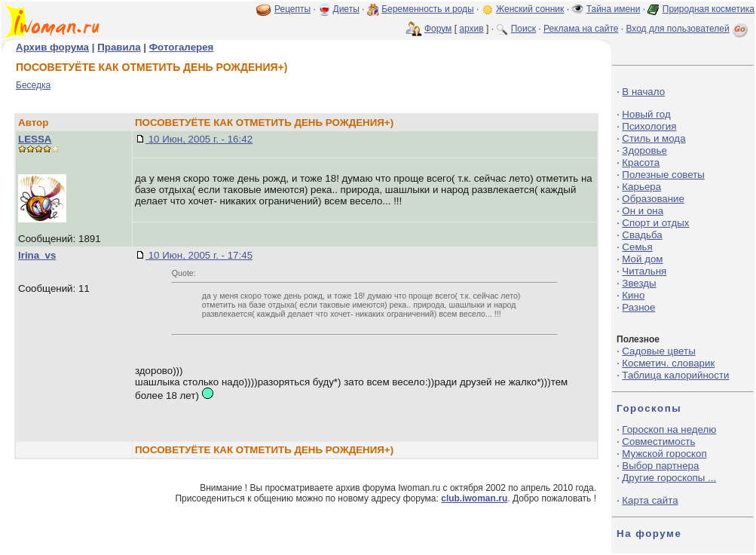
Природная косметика (709, 9)
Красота (641, 163)
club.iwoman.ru (474, 498)
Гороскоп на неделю (669, 429)
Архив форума (52, 47)
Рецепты (292, 9)
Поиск (523, 29)
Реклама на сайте (581, 29)
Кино (633, 295)
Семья (637, 247)
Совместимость (658, 442)
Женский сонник (530, 9)
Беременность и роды (428, 9)
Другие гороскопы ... (669, 478)
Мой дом (642, 259)
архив (471, 29)
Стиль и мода (653, 138)
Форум (438, 29)
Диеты (346, 9)
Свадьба (642, 235)
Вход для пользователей (688, 29)
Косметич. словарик (668, 363)
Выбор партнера (660, 466)
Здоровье (644, 150)
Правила (119, 47)
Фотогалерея (182, 47)
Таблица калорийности (675, 375)
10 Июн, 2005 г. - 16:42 (199, 139)
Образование (653, 199)
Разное (638, 307)
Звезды (639, 283)
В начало (643, 92)
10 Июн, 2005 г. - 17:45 (199, 255)
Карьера (641, 187)
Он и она (643, 211)
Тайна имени (614, 9)
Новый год (646, 114)
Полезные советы (663, 175)
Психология (649, 126)
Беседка (33, 85)
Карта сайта (650, 500)
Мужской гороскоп (664, 454)
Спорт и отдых (655, 223)
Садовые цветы (658, 351)
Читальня (644, 271)
